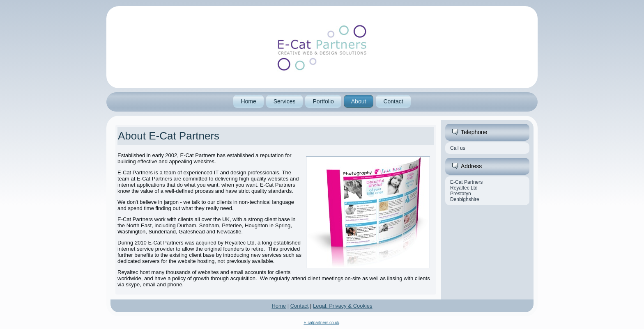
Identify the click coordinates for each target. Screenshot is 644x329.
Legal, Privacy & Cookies (343, 306)
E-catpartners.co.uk (321, 323)
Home (248, 101)
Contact (393, 101)
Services (285, 101)
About (359, 101)
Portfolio (323, 101)
